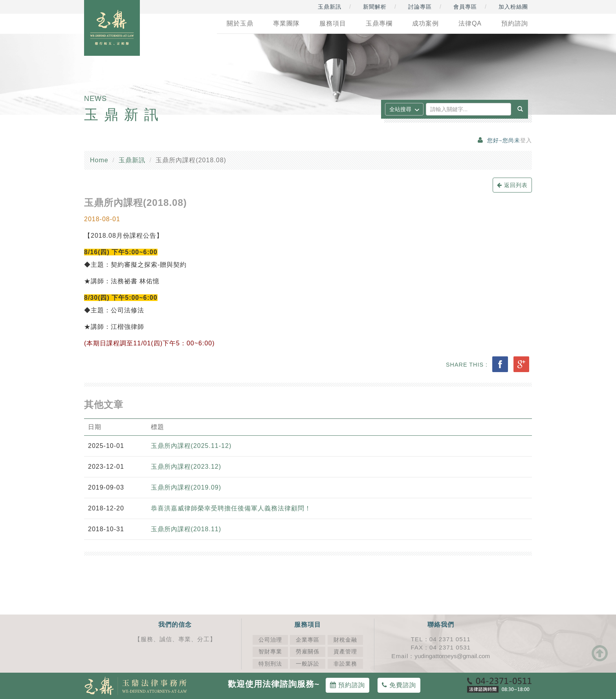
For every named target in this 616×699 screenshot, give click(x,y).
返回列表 (512, 185)
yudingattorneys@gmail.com (452, 656)
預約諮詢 (347, 685)
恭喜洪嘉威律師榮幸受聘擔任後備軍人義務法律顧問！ (231, 508)
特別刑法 (270, 664)
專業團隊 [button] (286, 23)
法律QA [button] (470, 23)
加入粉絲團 (513, 7)
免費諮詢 (399, 685)
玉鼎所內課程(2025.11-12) (191, 446)
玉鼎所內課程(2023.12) (186, 467)
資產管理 (345, 652)
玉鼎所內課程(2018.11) (186, 529)
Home (99, 160)
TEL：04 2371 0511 (441, 639)
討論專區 (420, 7)
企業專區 (308, 640)
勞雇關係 (308, 652)
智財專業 (270, 652)
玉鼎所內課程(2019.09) (186, 487)
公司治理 (270, 640)
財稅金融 (345, 640)
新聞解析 (375, 7)
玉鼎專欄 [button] (379, 23)
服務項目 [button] (333, 23)
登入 (526, 140)
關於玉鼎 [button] (240, 23)
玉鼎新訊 (330, 7)
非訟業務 (345, 664)
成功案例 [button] (425, 23)
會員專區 (465, 7)
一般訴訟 (308, 664)
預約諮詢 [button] (515, 23)
